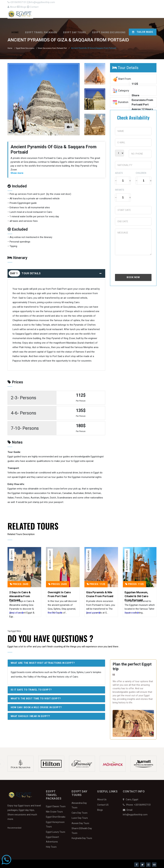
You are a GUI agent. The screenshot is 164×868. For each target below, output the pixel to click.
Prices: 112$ (96, 583)
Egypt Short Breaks (56, 816)
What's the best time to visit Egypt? (37, 698)
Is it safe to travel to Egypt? (32, 689)
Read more (16, 611)
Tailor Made (143, 31)
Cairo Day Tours (80, 811)
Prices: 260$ (19, 583)
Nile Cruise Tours (54, 810)
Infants (120, 189)
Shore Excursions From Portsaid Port (57, 47)
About (124, 3)
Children (141, 172)
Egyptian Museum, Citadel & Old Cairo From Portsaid (136, 593)
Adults (119, 172)
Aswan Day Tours (80, 822)
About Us (102, 798)
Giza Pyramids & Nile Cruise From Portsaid (100, 593)
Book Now (133, 276)
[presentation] (139, 263)
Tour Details (56, 272)
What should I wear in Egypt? (32, 715)
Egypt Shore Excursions (109, 31)
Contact (150, 3)
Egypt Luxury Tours (56, 830)
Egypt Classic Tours (56, 805)
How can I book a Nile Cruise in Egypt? (38, 706)
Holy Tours (51, 846)
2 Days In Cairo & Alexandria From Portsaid (20, 593)
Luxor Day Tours (80, 817)
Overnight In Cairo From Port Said (59, 593)
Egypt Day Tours (75, 31)
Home (15, 31)
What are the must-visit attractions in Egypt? (45, 662)
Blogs (136, 3)
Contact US (103, 803)
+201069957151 (17, 3)
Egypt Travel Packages (41, 31)
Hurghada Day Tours (82, 837)
